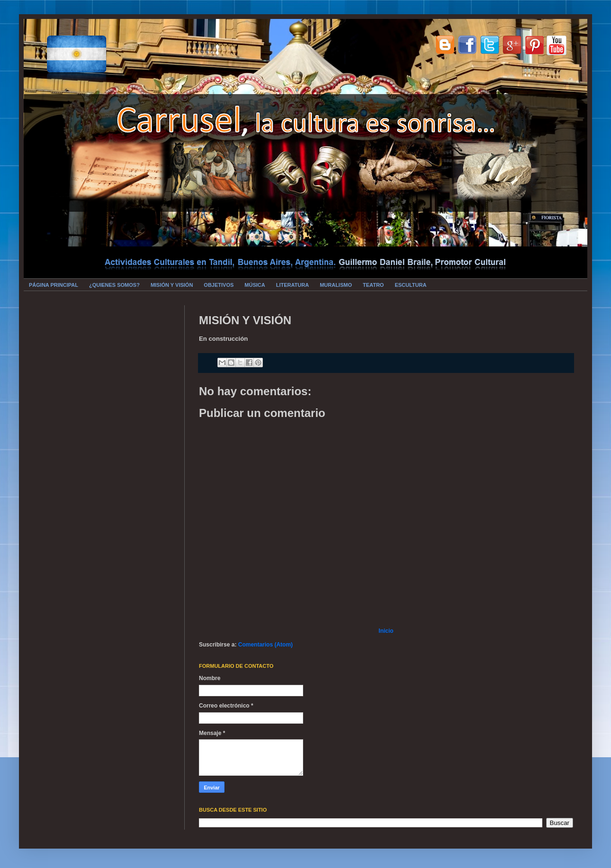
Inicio (386, 631)
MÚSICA (255, 285)
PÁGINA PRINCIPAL (54, 285)
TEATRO (373, 285)
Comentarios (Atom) (265, 645)
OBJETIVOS (219, 285)
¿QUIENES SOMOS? (114, 285)
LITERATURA (292, 285)
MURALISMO (336, 285)
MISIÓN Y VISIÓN (172, 285)
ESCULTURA (410, 285)
